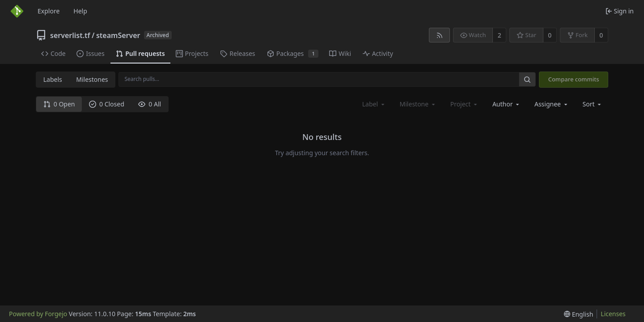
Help (80, 11)
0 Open (59, 104)
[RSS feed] (439, 35)
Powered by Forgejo (38, 314)
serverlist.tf (70, 35)
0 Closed (107, 104)
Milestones (92, 79)
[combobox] (506, 104)
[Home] (17, 11)
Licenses (613, 314)
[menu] (593, 104)
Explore (49, 11)
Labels (53, 79)
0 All (150, 104)
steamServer (118, 35)
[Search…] (527, 79)
